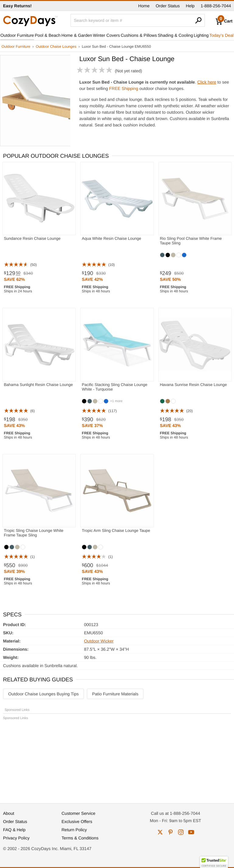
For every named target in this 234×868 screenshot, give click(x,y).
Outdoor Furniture (17, 35)
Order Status (168, 6)
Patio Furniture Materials (115, 694)
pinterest (170, 832)
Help (190, 6)
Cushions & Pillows (139, 35)
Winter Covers (107, 35)
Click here (207, 82)
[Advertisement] (117, 759)
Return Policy (74, 830)
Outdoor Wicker (99, 641)
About (9, 813)
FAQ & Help (14, 830)
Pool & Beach (48, 35)
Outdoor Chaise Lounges (56, 46)
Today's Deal (222, 35)
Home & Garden (77, 35)
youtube (191, 832)
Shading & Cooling (175, 35)
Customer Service (79, 813)
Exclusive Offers (77, 821)
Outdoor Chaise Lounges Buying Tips (43, 694)
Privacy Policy (16, 838)
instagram (181, 832)
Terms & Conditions (80, 838)
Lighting (201, 35)
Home (144, 6)
